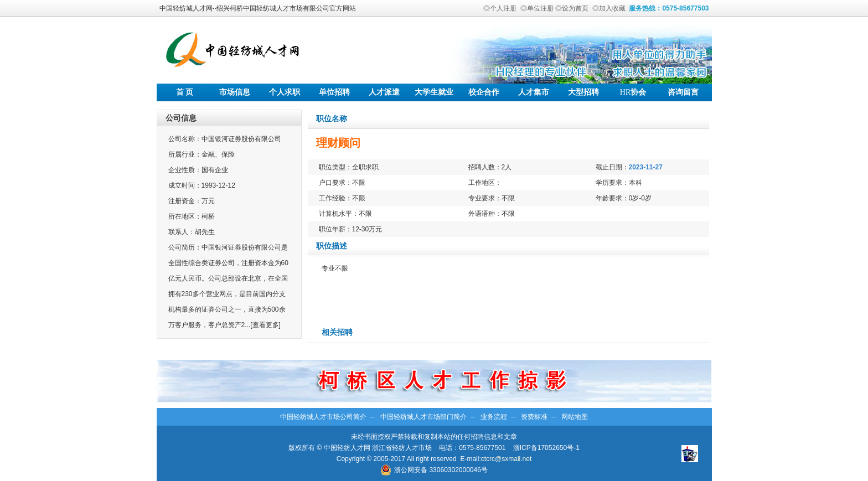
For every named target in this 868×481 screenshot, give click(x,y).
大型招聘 (583, 92)
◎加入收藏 (609, 8)
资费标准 (534, 417)
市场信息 (235, 92)
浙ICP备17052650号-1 (546, 448)
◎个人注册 (500, 8)
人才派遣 (384, 92)
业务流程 (494, 417)
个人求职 (285, 92)
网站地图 (575, 417)
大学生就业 (434, 92)
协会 (633, 92)
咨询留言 (683, 92)
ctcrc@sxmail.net (507, 459)
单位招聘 (334, 92)
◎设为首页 (572, 8)
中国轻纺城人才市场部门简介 (423, 417)
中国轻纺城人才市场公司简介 (323, 417)
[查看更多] (265, 325)
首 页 (185, 92)
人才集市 (534, 92)
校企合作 (484, 92)
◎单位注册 (537, 8)
